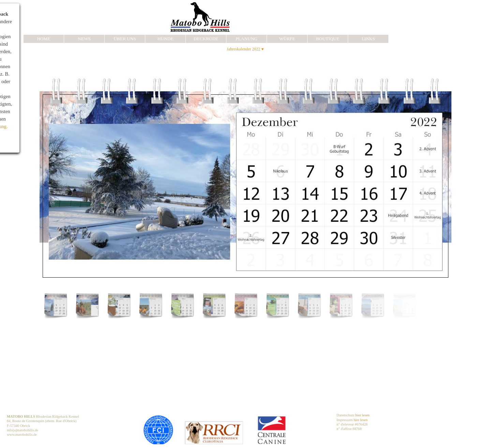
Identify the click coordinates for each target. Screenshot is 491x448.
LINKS (368, 39)
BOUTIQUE (328, 39)
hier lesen (362, 415)
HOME (43, 39)
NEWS (84, 39)
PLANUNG (247, 39)
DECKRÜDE (206, 39)
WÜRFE (287, 39)
